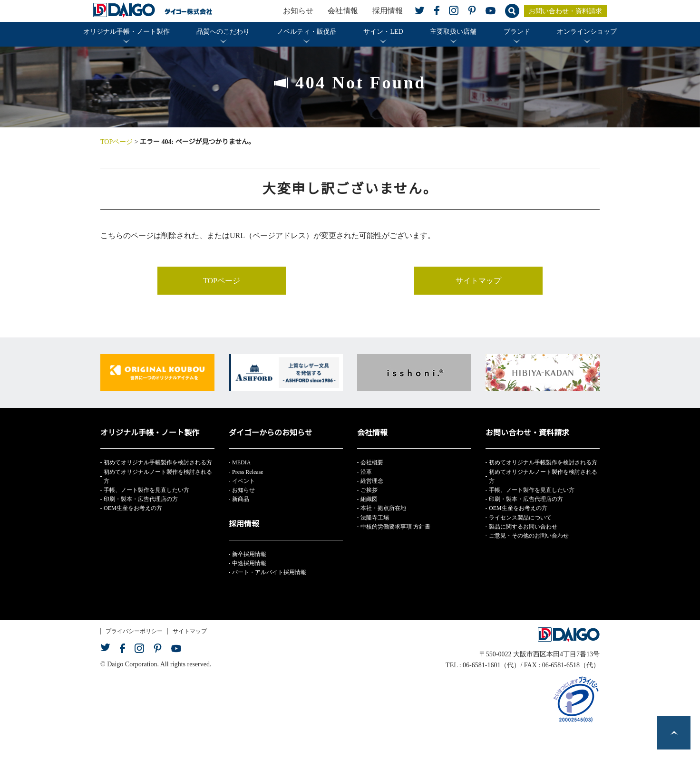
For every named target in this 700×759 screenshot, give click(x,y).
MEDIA (241, 462)
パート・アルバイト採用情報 (269, 572)
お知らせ (298, 11)
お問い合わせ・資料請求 (565, 11)
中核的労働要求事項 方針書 (395, 527)
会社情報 (343, 11)
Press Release (248, 472)
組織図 (369, 499)
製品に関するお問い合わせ (523, 527)
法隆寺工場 (375, 518)
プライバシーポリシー (134, 631)
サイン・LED (383, 32)
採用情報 (388, 11)
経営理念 (372, 481)
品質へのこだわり (223, 32)
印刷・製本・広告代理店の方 (141, 499)
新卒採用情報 (249, 554)
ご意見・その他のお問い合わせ (529, 536)
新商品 (241, 499)
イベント (243, 481)
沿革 (366, 472)
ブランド (517, 32)
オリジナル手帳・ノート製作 (126, 32)
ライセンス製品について (520, 518)
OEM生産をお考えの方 (133, 508)
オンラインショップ (587, 32)
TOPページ (117, 142)
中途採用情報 (249, 563)
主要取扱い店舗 (453, 32)
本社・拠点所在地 (383, 508)
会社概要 (372, 462)
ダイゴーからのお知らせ (271, 433)
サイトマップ (478, 281)
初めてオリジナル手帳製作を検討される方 (158, 462)
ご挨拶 (369, 490)
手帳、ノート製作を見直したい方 (146, 490)
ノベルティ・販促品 (307, 32)
